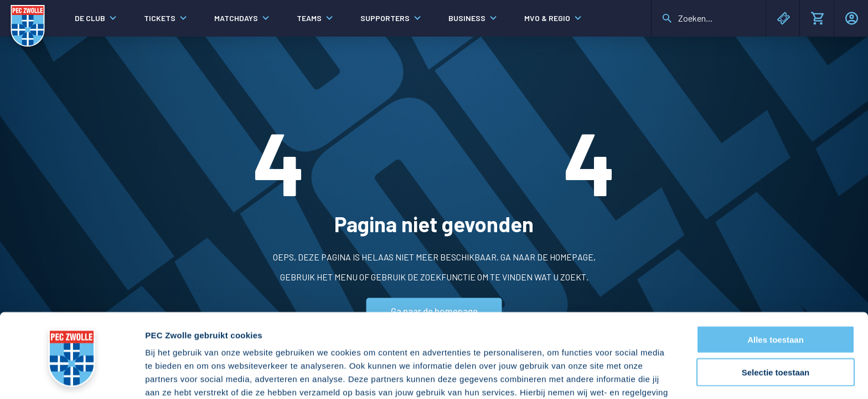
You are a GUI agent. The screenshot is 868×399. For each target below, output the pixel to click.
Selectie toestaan (776, 308)
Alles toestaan (776, 275)
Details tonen (598, 377)
